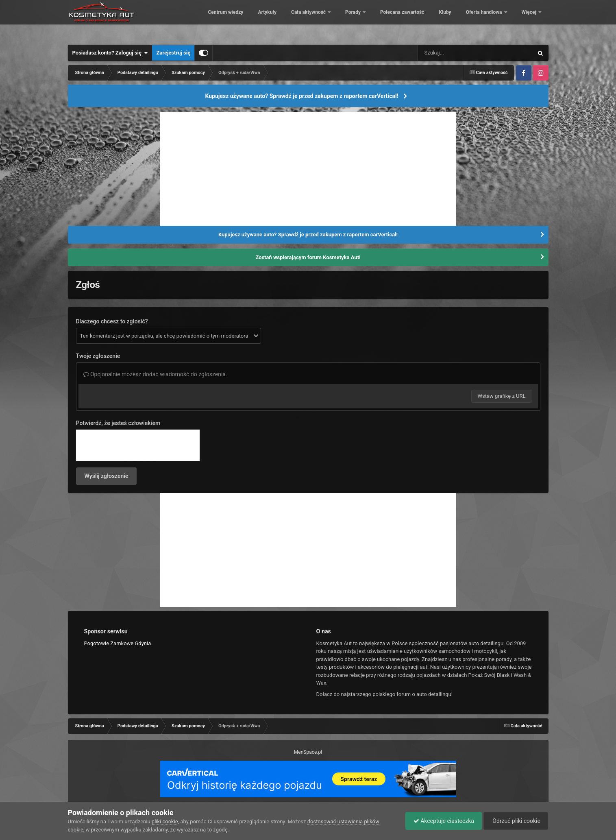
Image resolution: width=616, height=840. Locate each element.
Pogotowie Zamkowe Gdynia (118, 643)
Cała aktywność (365, 20)
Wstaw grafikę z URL (502, 396)
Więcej (530, 20)
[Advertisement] (308, 169)
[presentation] (138, 445)
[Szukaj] (457, 53)
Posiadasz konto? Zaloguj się (110, 53)
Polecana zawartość (458, 20)
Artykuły (323, 20)
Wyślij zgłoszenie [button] (107, 476)
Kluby (501, 20)
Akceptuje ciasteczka (442, 821)
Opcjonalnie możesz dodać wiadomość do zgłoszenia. (155, 374)
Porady (409, 20)
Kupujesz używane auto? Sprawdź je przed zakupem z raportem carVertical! (301, 96)
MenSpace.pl (308, 752)
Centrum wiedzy (281, 20)
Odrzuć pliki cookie (515, 821)
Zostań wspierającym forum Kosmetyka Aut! (308, 257)
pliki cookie (165, 821)
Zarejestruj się (173, 53)
